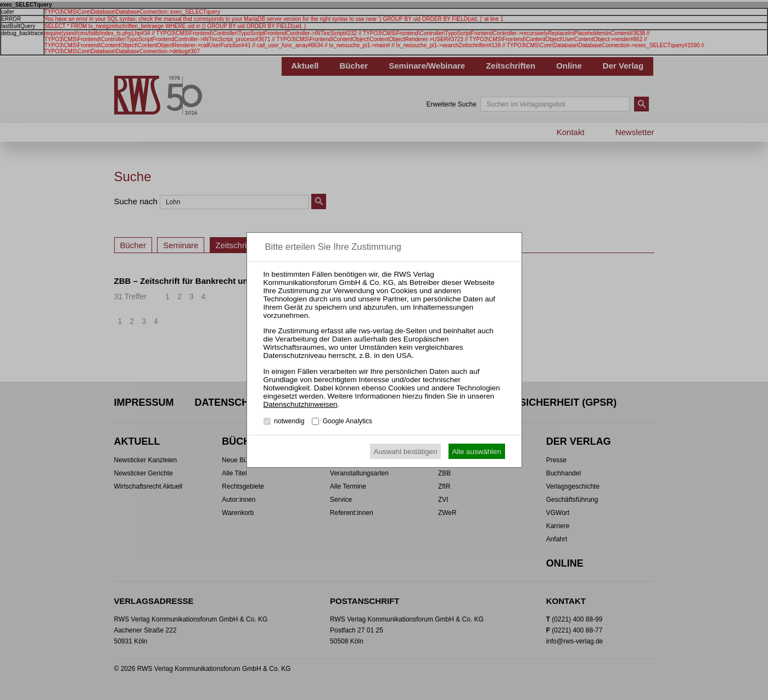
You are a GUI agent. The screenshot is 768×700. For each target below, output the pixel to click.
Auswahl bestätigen (406, 452)
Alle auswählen (477, 452)
